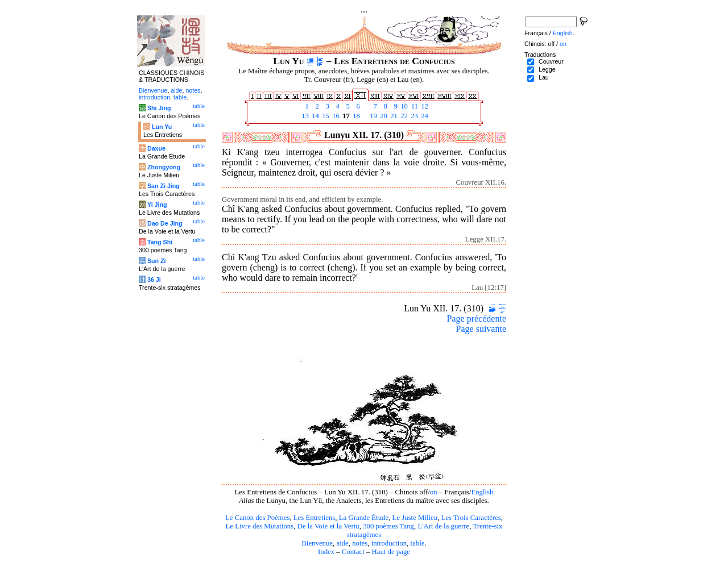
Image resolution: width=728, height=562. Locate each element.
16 (335, 116)
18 (355, 116)
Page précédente (477, 319)
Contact (353, 552)
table (418, 543)
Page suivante (481, 329)
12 (424, 106)
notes (360, 543)
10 (403, 106)
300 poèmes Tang (388, 526)
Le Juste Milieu (415, 518)
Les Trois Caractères (471, 518)
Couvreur (551, 61)
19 (373, 116)
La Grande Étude (364, 518)
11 (413, 106)
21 (393, 116)
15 (325, 116)
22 (403, 116)
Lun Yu (162, 127)
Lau (544, 77)
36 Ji (154, 280)
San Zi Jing (164, 186)
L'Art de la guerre (443, 526)
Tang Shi (160, 242)
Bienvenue (317, 543)
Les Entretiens (315, 518)
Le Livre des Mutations (259, 526)
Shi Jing (159, 108)
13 (304, 116)
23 (413, 116)
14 (315, 116)
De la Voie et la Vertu (328, 526)
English (482, 492)
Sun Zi (157, 261)
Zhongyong (164, 167)
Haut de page (391, 552)
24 (424, 116)
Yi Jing (157, 205)
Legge (547, 69)
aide (342, 543)
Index (326, 552)
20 (383, 116)
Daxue (156, 148)
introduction (389, 543)
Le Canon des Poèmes (257, 518)
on (434, 492)
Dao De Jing (165, 223)
